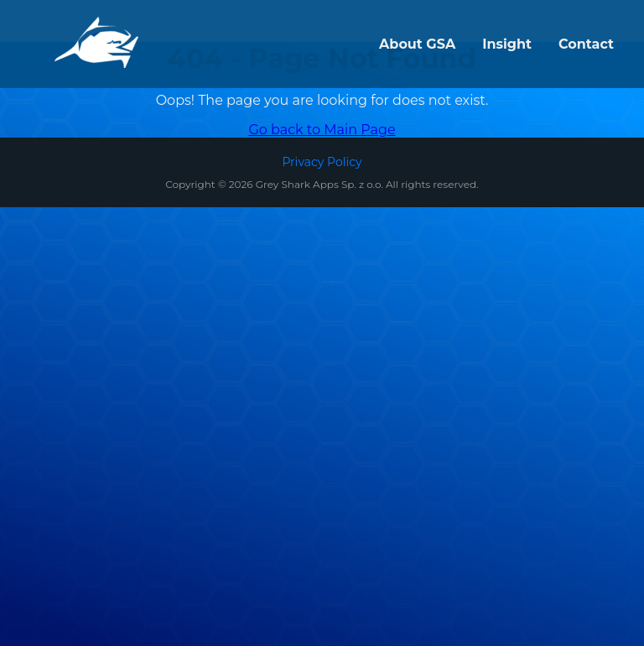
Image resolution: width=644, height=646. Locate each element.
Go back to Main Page (322, 130)
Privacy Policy (322, 162)
